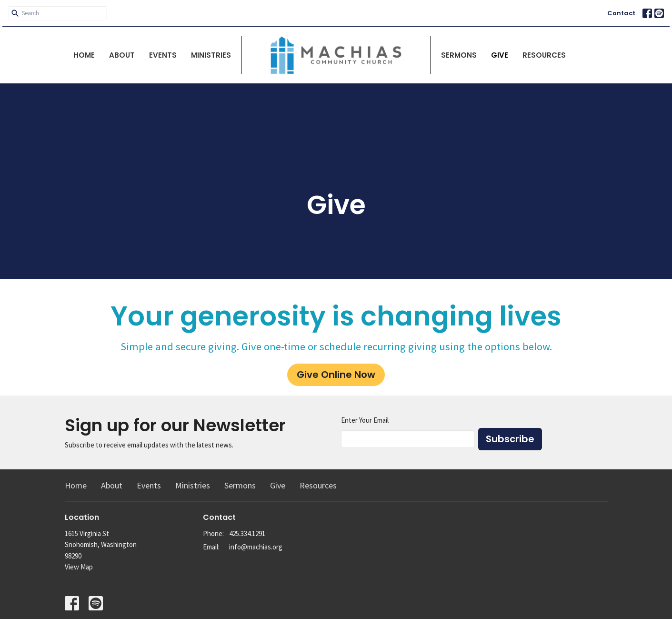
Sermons (459, 55)
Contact (621, 13)
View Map (79, 567)
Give (500, 55)
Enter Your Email (365, 420)
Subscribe (510, 439)
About (122, 55)
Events (163, 55)
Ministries (211, 55)
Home (84, 55)
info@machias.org (256, 547)
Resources (544, 55)
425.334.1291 (247, 533)
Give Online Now (336, 375)
